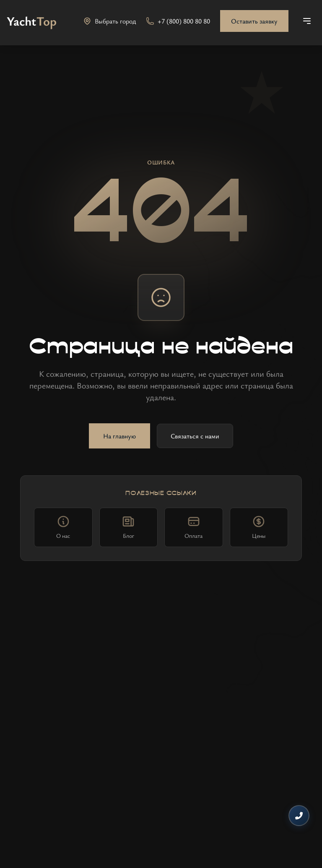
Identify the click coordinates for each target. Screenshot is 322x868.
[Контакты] (299, 816)
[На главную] (32, 21)
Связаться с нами (195, 436)
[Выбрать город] (109, 21)
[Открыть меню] (307, 21)
